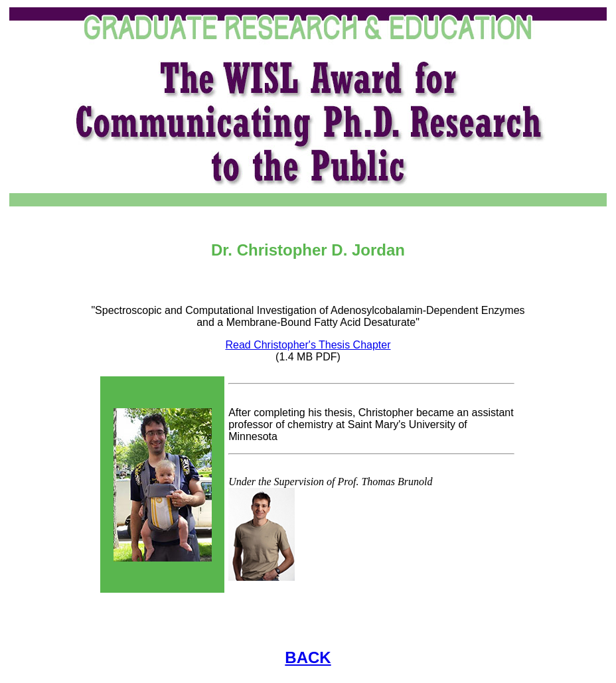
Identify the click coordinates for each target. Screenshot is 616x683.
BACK (308, 657)
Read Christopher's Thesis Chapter (308, 345)
